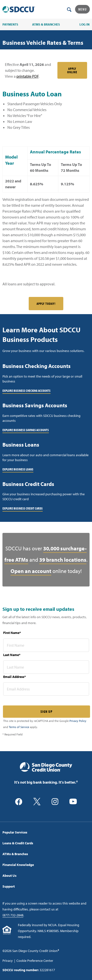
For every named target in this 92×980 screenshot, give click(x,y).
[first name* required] (46, 645)
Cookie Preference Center (35, 961)
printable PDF (27, 76)
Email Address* (14, 677)
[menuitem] (46, 832)
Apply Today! (46, 304)
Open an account (31, 571)
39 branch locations (63, 560)
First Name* (12, 633)
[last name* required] (46, 667)
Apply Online (72, 70)
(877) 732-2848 (13, 915)
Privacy (8, 961)
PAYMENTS (10, 24)
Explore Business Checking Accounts (26, 391)
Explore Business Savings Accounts (26, 430)
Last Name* (12, 655)
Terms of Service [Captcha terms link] (19, 727)
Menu (82, 9)
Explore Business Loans (18, 469)
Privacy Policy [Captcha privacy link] (78, 721)
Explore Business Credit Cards (23, 508)
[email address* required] (46, 689)
